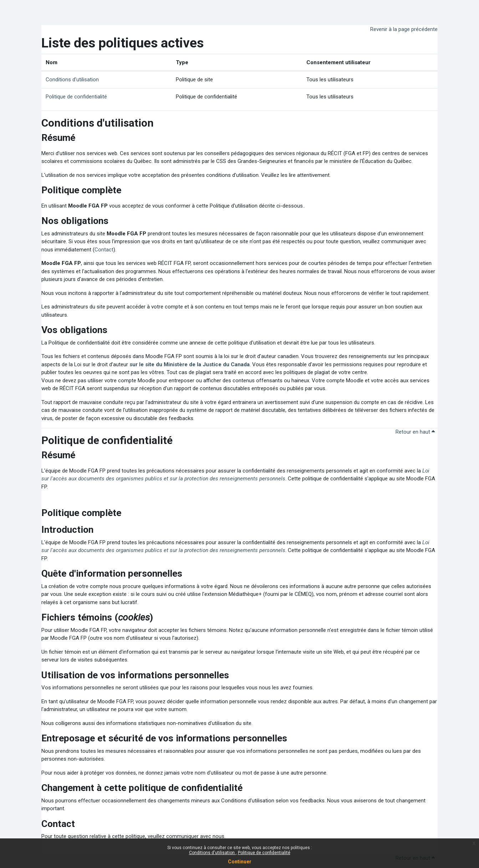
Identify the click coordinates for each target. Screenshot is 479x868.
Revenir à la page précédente (404, 29)
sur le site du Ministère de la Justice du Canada (190, 364)
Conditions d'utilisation (212, 853)
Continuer (240, 862)
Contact (104, 250)
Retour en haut (415, 432)
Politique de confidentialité (264, 853)
